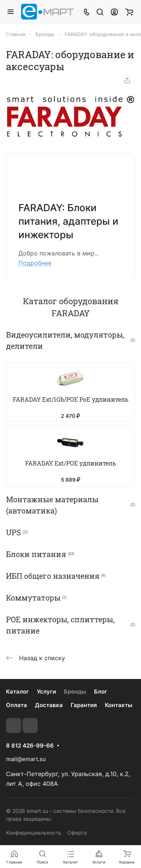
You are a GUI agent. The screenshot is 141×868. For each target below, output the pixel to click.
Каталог (17, 692)
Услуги (46, 692)
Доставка (49, 705)
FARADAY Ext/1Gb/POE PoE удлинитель (70, 400)
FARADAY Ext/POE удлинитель (70, 466)
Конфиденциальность (34, 833)
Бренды (75, 692)
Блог (101, 692)
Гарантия (84, 705)
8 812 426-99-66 (30, 746)
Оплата (17, 705)
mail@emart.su (26, 759)
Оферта (77, 833)
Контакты (119, 705)
